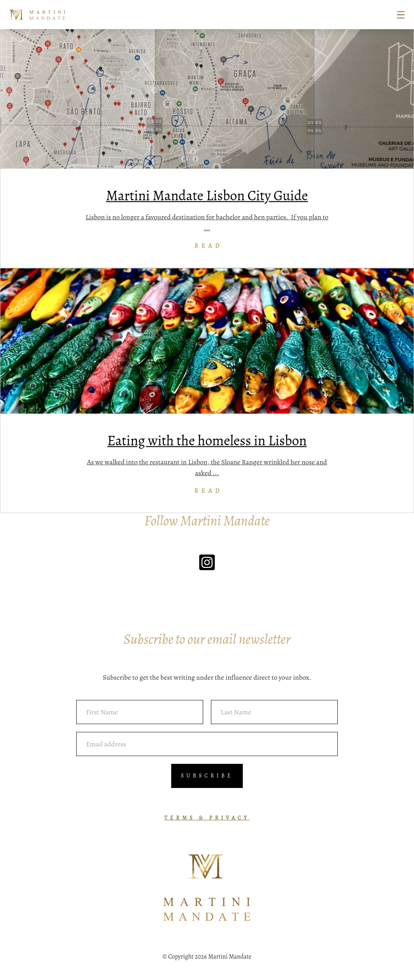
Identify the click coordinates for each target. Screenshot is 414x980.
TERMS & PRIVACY (207, 818)
